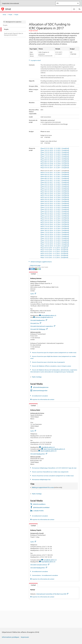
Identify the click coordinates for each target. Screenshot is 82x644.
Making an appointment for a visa (43, 487)
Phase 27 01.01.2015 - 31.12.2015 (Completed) (55, 215)
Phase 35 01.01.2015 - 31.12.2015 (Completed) (55, 200)
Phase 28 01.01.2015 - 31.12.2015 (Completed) (55, 213)
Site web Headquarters (39, 320)
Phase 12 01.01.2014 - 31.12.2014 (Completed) (55, 242)
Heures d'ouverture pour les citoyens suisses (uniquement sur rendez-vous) (54, 352)
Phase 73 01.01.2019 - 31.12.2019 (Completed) (55, 152)
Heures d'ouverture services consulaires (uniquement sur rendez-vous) (53, 476)
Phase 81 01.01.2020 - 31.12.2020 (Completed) (55, 148)
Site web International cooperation (43, 326)
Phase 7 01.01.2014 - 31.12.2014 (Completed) (54, 250)
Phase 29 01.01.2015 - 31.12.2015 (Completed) (55, 211)
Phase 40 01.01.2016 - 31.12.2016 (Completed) (55, 190)
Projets (10, 15)
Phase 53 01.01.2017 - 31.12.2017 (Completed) (55, 168)
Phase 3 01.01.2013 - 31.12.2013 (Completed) (54, 254)
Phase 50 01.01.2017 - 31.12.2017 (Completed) (55, 174)
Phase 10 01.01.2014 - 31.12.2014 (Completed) (55, 246)
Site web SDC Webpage (39, 329)
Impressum (25, 637)
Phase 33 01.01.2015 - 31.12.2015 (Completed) (55, 203)
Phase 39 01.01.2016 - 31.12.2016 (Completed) (55, 192)
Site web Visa (36, 323)
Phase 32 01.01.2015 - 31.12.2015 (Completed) (55, 205)
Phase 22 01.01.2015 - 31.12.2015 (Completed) (55, 225)
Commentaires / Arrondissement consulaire (45, 575)
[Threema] (36, 269)
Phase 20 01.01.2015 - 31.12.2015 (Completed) (55, 228)
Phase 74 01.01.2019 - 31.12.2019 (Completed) (55, 150)
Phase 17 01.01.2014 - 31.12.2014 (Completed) (55, 232)
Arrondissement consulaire (40, 396)
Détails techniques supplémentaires (41, 262)
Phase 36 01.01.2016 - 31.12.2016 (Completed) (55, 198)
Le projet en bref (36, 60)
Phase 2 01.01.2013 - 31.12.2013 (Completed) (54, 255)
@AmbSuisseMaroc (39, 504)
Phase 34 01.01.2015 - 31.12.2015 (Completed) (55, 201)
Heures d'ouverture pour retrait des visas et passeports (48, 362)
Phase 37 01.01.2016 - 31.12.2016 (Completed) (55, 196)
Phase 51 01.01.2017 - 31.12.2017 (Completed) (55, 173)
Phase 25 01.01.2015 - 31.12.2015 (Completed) (55, 219)
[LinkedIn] (34, 269)
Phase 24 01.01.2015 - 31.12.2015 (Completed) (55, 221)
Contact (32, 274)
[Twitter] (32, 269)
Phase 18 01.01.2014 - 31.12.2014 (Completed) (55, 230)
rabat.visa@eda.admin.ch (48, 451)
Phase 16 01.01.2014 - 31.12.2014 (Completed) (55, 234)
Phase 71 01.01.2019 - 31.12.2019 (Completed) (55, 156)
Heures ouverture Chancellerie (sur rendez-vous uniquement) (50, 472)
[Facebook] (30, 269)
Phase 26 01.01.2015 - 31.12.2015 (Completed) (55, 217)
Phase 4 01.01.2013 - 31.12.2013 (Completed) (54, 252)
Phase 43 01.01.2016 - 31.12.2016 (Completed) (55, 184)
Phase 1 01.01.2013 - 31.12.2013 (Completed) (54, 257)
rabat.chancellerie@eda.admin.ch (54, 449)
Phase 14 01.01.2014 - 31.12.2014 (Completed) (55, 238)
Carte (33, 294)
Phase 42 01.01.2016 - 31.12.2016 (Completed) (55, 186)
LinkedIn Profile (38, 511)
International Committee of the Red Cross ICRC (52, 594)
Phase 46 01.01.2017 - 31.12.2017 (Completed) (55, 182)
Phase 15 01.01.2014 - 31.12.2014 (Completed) (55, 236)
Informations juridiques (11, 637)
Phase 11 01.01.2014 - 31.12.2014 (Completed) (55, 244)
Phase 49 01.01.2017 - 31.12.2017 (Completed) (55, 176)
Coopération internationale (11, 3)
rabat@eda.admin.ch (48, 447)
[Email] (40, 269)
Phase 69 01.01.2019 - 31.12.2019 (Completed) (55, 160)
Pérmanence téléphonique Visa (41, 480)
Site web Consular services (40, 565)
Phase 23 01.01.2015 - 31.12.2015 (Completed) (55, 223)
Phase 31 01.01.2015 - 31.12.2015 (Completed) (55, 207)
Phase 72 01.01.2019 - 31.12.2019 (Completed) (55, 154)
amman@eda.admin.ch (49, 315)
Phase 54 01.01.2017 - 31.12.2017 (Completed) (55, 166)
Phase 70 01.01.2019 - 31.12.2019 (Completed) (55, 158)
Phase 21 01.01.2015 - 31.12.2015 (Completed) (55, 227)
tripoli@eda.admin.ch (48, 562)
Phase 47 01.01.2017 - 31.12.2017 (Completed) (55, 180)
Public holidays (37, 377)
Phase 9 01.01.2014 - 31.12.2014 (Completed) (54, 248)
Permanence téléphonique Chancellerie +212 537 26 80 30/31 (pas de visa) (54, 468)
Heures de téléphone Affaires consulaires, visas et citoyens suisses (51, 366)
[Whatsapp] (38, 269)
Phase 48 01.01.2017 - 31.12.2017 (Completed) (55, 178)
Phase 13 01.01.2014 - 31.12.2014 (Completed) (55, 240)
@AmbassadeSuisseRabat (41, 507)
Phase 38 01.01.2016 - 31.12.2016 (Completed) (55, 194)
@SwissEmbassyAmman (41, 387)
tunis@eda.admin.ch (50, 560)
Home (4, 15)
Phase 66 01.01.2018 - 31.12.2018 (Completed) (55, 164)
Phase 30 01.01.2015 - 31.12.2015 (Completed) (55, 209)
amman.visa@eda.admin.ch (44, 317)
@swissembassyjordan (40, 390)
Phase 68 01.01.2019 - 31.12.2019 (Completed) (55, 162)
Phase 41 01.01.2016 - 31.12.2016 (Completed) (55, 188)
